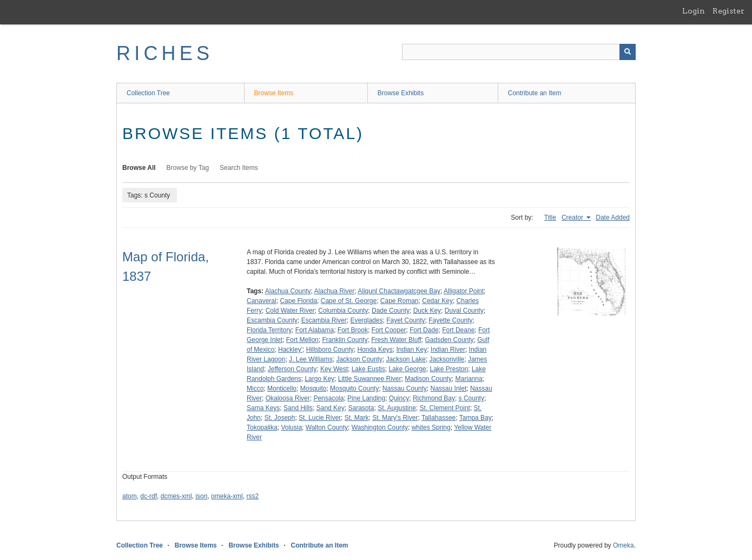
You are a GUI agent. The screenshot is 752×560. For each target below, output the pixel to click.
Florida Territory (269, 330)
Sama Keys (263, 408)
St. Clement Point (445, 408)
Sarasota (361, 408)
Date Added (613, 218)
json (201, 496)
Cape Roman (400, 301)
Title (550, 218)
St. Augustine (397, 408)
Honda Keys (375, 350)
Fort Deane (458, 330)
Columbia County (343, 311)
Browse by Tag (188, 168)
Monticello (282, 388)
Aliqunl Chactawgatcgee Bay (399, 291)
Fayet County (405, 320)
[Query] (519, 52)
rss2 (252, 496)
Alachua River (335, 291)
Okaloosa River (288, 398)
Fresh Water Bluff (396, 340)
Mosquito (314, 388)
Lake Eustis (368, 369)
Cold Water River (290, 311)
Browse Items (274, 93)
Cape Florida (298, 301)
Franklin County (345, 340)
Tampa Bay (476, 418)
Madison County (428, 379)
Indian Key (411, 350)
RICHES (165, 53)
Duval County (464, 311)
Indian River (448, 350)
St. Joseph (280, 418)
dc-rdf (149, 496)
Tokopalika (262, 427)
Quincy (399, 398)
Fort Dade (424, 330)
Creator (573, 218)
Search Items (239, 168)
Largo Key (319, 379)
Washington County (380, 427)
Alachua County (288, 291)
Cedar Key (437, 301)
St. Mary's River (395, 418)
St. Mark (357, 418)
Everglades (366, 320)
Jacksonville (447, 359)
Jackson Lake (405, 359)
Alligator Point (464, 291)
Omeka (624, 545)
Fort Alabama (315, 330)
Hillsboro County (330, 350)
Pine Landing (366, 398)
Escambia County (272, 320)
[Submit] (628, 52)
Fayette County (450, 320)
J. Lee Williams (311, 359)
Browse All (139, 168)
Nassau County (405, 388)
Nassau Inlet (449, 388)
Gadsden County (450, 340)
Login (694, 11)
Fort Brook (353, 330)
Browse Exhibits (401, 93)
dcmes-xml (176, 496)
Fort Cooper (389, 330)
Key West (334, 369)
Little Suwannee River (370, 379)
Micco (255, 388)
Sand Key (331, 408)
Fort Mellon (302, 340)
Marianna (469, 379)
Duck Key (427, 311)
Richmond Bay (434, 398)
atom (130, 496)
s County (471, 398)
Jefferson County (292, 369)
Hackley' (290, 350)
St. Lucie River (320, 418)
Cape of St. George (349, 301)
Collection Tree (148, 93)
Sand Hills (298, 408)
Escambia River (324, 320)
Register (728, 11)
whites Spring (431, 427)
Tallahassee (438, 418)
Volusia (291, 427)
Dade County (391, 311)
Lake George (407, 369)
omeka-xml (227, 496)
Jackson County (359, 359)
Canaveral (262, 301)
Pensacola (328, 398)
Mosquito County (354, 388)
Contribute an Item (535, 93)
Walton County (327, 427)
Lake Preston (449, 369)
